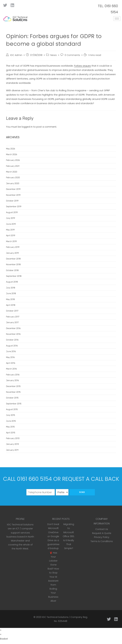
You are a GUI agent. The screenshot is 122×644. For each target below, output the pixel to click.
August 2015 (12, 409)
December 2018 (13, 259)
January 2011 (12, 450)
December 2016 (13, 328)
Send (82, 492)
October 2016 (12, 340)
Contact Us (102, 529)
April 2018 (11, 305)
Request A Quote (102, 533)
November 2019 (13, 195)
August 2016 (12, 346)
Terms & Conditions (102, 541)
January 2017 (12, 322)
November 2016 (13, 334)
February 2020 (13, 177)
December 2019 (13, 189)
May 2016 (10, 357)
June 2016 (11, 351)
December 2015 (13, 386)
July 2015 (10, 415)
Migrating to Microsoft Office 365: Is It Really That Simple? (69, 536)
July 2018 (11, 288)
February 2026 (13, 160)
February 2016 (13, 375)
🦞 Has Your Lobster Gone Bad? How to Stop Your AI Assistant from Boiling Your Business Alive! (53, 577)
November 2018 (13, 264)
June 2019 (11, 224)
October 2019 (12, 201)
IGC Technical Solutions (55, 617)
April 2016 (11, 363)
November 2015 (13, 392)
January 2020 (13, 183)
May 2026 (11, 149)
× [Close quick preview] (1, 630)
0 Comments (72, 55)
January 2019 (12, 253)
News (54, 55)
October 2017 (12, 311)
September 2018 (14, 276)
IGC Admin (16, 55)
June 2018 (11, 293)
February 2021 (13, 166)
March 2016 (11, 369)
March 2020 (12, 172)
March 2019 (11, 241)
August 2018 (12, 282)
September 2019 (14, 206)
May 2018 (10, 299)
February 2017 (13, 317)
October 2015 (12, 398)
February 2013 (13, 438)
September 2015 (14, 404)
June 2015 (11, 421)
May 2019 (10, 230)
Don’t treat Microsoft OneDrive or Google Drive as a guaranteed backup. (53, 536)
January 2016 (12, 380)
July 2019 (10, 218)
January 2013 (12, 444)
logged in (27, 127)
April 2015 (11, 433)
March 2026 (12, 154)
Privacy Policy (102, 537)
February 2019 (13, 247)
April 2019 (11, 235)
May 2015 (10, 427)
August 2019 (12, 212)
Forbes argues (82, 66)
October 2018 (12, 270)
